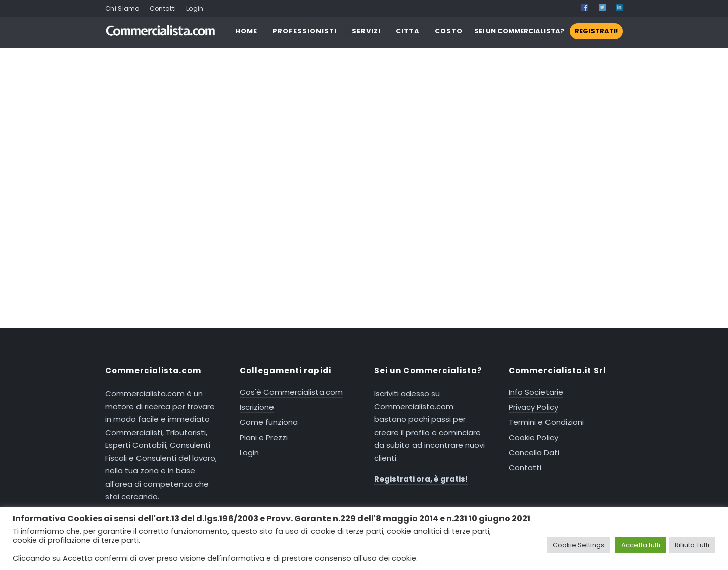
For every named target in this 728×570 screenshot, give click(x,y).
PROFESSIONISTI (305, 31)
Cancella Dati (534, 453)
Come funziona (269, 422)
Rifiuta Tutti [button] (692, 545)
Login (195, 8)
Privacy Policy (533, 407)
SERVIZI (366, 31)
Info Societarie (536, 392)
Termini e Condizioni (546, 422)
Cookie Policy (533, 437)
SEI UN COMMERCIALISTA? (549, 31)
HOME (246, 31)
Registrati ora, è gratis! (421, 479)
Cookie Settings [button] (578, 545)
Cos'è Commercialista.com (291, 392)
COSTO (449, 31)
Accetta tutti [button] (641, 545)
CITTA (408, 31)
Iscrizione (257, 407)
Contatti (163, 8)
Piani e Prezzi (264, 437)
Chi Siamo (122, 8)
